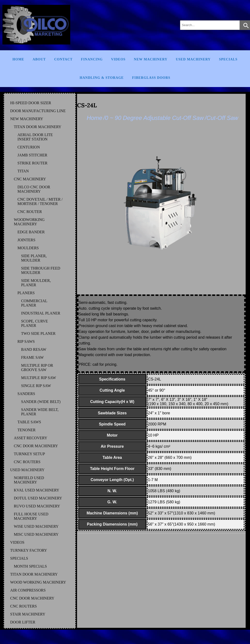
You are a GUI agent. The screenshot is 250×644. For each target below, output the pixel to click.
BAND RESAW (34, 349)
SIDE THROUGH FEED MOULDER (41, 270)
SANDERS (26, 394)
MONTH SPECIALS (30, 566)
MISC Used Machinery (36, 534)
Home (18, 59)
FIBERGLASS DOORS (151, 78)
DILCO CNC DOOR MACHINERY (34, 189)
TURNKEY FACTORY (29, 550)
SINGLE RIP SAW (36, 386)
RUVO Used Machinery (37, 506)
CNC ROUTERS (27, 462)
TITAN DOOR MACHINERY (38, 127)
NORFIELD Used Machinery (29, 480)
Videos (118, 59)
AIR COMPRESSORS (28, 590)
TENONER (27, 430)
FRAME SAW (32, 357)
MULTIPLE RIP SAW (39, 378)
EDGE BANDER (31, 232)
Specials (228, 59)
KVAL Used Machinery (37, 490)
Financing (92, 59)
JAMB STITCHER (32, 155)
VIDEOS (17, 542)
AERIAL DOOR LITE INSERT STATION (35, 137)
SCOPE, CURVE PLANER (35, 323)
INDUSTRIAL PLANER (41, 313)
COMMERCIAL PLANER (34, 303)
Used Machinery (193, 59)
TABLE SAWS (29, 422)
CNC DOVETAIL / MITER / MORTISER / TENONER (40, 201)
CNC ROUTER (30, 212)
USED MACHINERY (27, 470)
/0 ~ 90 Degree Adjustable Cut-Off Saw (153, 118)
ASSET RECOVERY (31, 438)
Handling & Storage (102, 78)
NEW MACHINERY (27, 119)
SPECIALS (19, 558)
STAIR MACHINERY (28, 614)
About (39, 59)
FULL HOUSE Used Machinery (31, 516)
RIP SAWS (26, 341)
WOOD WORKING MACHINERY (38, 582)
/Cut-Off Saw (222, 118)
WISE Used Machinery (36, 526)
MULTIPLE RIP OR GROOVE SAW (37, 368)
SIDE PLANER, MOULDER (34, 258)
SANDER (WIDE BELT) (41, 402)
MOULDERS (28, 248)
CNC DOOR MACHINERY (36, 446)
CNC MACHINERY (30, 179)
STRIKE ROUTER (32, 163)
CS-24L (87, 105)
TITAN (23, 171)
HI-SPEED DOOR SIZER (31, 103)
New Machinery (151, 59)
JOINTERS (26, 240)
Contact (63, 59)
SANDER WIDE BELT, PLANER (40, 412)
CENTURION (29, 147)
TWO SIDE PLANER (38, 333)
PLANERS (26, 293)
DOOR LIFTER (23, 622)
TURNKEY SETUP (29, 454)
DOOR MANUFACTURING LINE (38, 111)
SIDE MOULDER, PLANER (36, 283)
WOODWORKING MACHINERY (29, 222)
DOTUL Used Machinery (38, 498)
